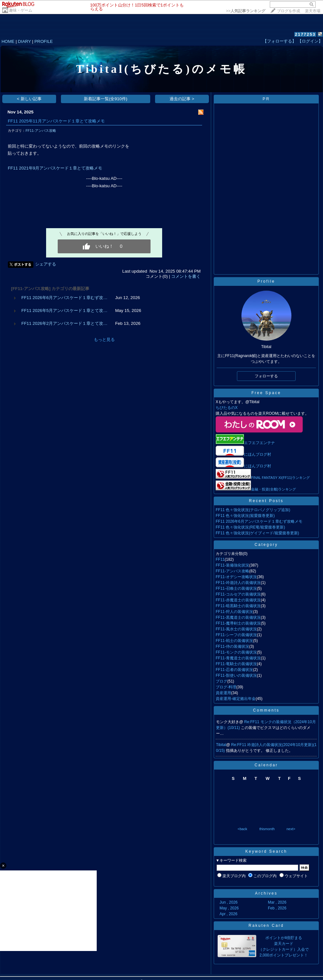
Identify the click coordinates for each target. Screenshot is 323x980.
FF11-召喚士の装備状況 (236, 588)
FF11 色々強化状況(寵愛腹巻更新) (245, 516)
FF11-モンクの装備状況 (236, 652)
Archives (266, 893)
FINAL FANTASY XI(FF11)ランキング (280, 478)
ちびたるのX (227, 408)
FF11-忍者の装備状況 (234, 670)
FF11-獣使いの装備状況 (236, 675)
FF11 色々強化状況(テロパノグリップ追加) (253, 510)
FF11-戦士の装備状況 (234, 641)
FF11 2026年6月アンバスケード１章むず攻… (64, 298)
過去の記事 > (182, 99)
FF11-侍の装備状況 (232, 646)
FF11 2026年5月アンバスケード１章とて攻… (64, 310)
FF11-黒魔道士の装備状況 (238, 617)
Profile (266, 281)
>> (246, 11)
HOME (8, 41)
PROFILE (44, 41)
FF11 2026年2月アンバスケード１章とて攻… (64, 323)
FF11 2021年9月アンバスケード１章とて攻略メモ (55, 168)
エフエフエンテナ (245, 443)
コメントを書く (186, 276)
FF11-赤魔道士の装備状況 (238, 600)
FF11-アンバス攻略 (41, 131)
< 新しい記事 (29, 99)
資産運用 (223, 693)
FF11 (220, 559)
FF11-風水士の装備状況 (236, 629)
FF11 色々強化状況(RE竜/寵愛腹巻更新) (250, 527)
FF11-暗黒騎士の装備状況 (238, 606)
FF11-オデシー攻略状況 (236, 577)
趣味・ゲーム (21, 10)
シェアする (46, 264)
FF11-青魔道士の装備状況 (238, 658)
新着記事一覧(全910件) (106, 99)
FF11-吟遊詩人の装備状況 (238, 583)
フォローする (266, 376)
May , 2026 (229, 908)
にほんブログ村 (258, 454)
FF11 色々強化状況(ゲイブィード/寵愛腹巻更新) (257, 533)
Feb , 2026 (277, 908)
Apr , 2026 (228, 914)
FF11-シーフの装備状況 (236, 635)
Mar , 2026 (277, 902)
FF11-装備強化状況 (232, 565)
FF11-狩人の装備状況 (234, 612)
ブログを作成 (289, 11)
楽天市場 (313, 11)
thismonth (267, 829)
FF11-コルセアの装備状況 (238, 594)
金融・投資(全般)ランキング (274, 489)
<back (242, 829)
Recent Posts (266, 501)
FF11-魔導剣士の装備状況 (238, 623)
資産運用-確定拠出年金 (236, 699)
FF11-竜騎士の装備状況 (236, 664)
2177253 (305, 34)
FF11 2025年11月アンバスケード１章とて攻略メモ (56, 121)
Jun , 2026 (229, 902)
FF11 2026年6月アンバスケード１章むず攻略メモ (259, 521)
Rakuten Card (266, 926)
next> (291, 829)
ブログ (221, 681)
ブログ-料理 (226, 687)
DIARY (24, 41)
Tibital (221, 745)
